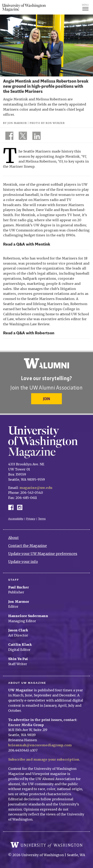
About (13, 538)
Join (46, 399)
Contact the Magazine (28, 546)
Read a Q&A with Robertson (29, 333)
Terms (42, 519)
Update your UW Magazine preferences (43, 554)
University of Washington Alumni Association (46, 363)
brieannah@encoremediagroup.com (40, 745)
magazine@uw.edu (36, 488)
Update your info (23, 562)
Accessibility (16, 519)
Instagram (21, 507)
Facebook (12, 507)
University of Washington (46, 845)
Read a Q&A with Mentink (27, 245)
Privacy (31, 519)
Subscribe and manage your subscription (44, 759)
